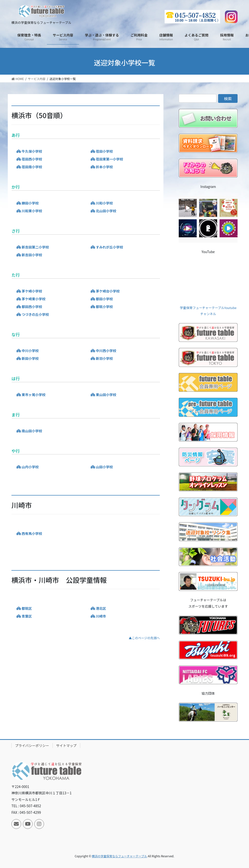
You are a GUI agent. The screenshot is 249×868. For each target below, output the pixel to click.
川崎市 (101, 616)
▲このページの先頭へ (144, 638)
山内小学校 (30, 467)
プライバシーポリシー (32, 745)
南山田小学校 (32, 431)
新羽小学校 (104, 358)
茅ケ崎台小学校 (108, 291)
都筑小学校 (104, 307)
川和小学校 (104, 203)
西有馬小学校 (32, 533)
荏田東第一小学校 (109, 159)
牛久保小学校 (32, 151)
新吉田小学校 (32, 255)
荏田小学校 (104, 151)
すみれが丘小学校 (109, 247)
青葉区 (27, 616)
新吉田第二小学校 (35, 247)
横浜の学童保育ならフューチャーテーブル (120, 856)
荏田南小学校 (32, 167)
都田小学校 (104, 299)
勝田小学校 (30, 203)
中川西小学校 (106, 351)
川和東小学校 (32, 211)
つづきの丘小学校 (35, 314)
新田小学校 (30, 358)
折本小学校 (104, 167)
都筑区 (27, 608)
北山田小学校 (106, 211)
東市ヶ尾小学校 (34, 395)
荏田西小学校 (32, 159)
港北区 (101, 608)
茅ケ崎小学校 (32, 291)
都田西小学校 (32, 307)
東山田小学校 (106, 395)
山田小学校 (104, 467)
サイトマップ (66, 745)
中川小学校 (30, 351)
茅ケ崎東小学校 (34, 299)
